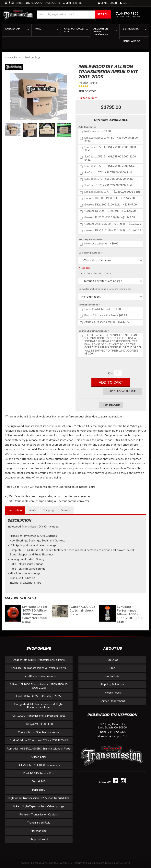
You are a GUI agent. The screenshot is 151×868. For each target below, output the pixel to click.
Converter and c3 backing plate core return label (105, 289)
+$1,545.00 (107, 198)
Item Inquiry (111, 405)
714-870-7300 (117, 732)
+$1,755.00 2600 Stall (106, 186)
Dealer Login (107, 3)
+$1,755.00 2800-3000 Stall (108, 149)
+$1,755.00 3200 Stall (106, 179)
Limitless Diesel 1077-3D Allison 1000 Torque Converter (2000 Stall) (35, 614)
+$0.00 (95, 131)
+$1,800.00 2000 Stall (110, 192)
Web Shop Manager (119, 863)
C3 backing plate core (90, 253)
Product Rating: (88, 83)
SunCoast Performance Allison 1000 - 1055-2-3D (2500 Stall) (130, 614)
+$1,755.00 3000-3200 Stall (108, 158)
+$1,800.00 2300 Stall (109, 139)
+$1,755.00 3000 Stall (106, 173)
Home (8, 57)
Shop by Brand (39, 839)
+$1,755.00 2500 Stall (107, 166)
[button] (74, 15)
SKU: (82, 91)
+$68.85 (103, 316)
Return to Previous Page (27, 57)
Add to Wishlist (122, 391)
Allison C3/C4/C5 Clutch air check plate (82, 611)
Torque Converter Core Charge (95, 273)
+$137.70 (104, 322)
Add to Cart (111, 382)
